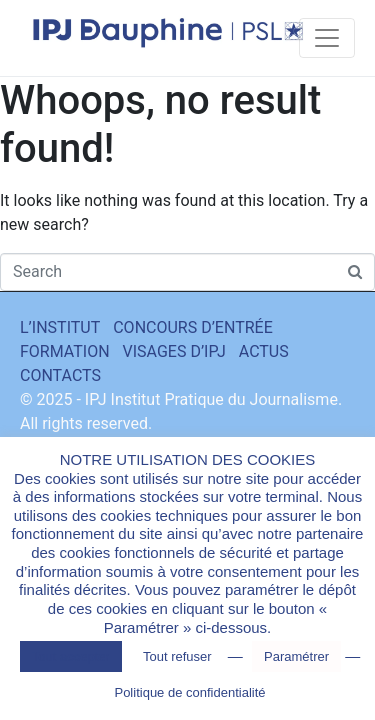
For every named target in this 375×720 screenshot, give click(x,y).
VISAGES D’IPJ (174, 351)
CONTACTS (60, 375)
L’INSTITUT (60, 327)
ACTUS (264, 351)
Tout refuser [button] (177, 656)
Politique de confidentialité (189, 692)
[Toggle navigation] (327, 38)
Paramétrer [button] (296, 656)
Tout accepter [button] (71, 656)
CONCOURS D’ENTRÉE (193, 327)
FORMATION (65, 351)
